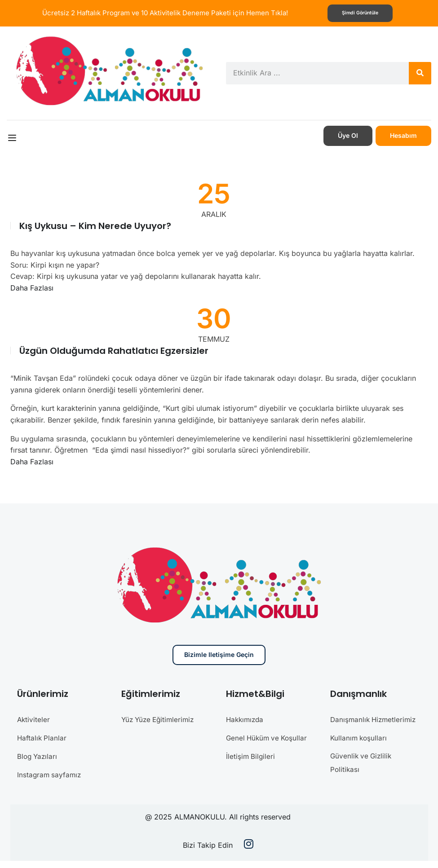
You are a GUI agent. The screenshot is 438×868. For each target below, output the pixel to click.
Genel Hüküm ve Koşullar (268, 737)
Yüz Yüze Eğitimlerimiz (160, 719)
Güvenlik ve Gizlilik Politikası (362, 775)
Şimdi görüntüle (360, 13)
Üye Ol (348, 135)
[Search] (420, 73)
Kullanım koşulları (360, 750)
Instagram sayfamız (50, 773)
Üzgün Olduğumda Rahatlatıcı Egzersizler (114, 350)
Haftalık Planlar (42, 737)
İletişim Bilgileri (251, 755)
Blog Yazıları (38, 755)
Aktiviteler (34, 719)
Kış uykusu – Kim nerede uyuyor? (95, 225)
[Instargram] (249, 852)
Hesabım (403, 135)
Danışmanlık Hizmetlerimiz (353, 726)
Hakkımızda (246, 719)
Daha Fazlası (32, 287)
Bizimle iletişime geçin (219, 654)
